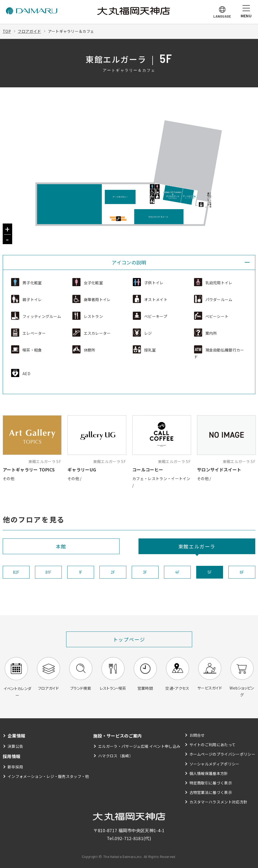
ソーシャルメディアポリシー (215, 764)
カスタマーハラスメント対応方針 (219, 802)
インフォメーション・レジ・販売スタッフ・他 (48, 776)
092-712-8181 (129, 838)
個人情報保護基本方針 (209, 773)
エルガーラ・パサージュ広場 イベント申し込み (139, 746)
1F (81, 572)
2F (113, 572)
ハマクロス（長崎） (116, 756)
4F (178, 572)
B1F (48, 572)
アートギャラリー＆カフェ (71, 31)
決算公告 (15, 746)
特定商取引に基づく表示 (211, 783)
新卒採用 (15, 767)
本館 (61, 546)
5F (210, 572)
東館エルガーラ (197, 546)
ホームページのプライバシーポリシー (222, 754)
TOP (7, 31)
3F (145, 572)
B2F (16, 572)
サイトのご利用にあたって (213, 745)
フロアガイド (29, 31)
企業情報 (16, 736)
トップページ (129, 639)
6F (242, 572)
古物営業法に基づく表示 (211, 792)
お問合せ (197, 735)
